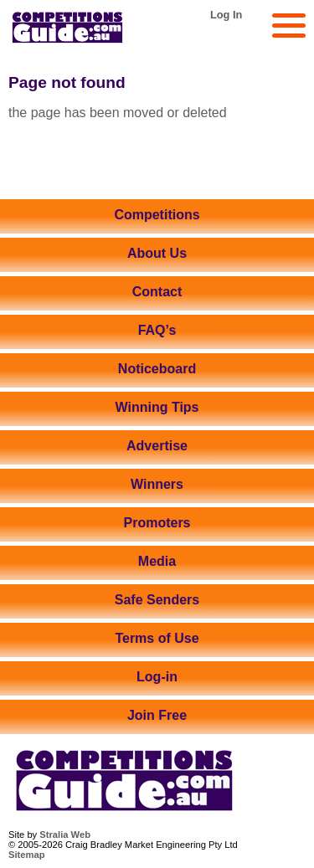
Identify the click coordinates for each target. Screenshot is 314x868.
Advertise (157, 446)
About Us (157, 253)
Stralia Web (65, 835)
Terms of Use (157, 638)
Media (157, 561)
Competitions (157, 215)
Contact (157, 292)
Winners (157, 484)
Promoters (157, 523)
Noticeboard (157, 369)
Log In (226, 15)
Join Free (157, 715)
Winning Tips (157, 407)
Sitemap (27, 855)
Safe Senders (157, 600)
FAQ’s (157, 330)
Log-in (157, 677)
